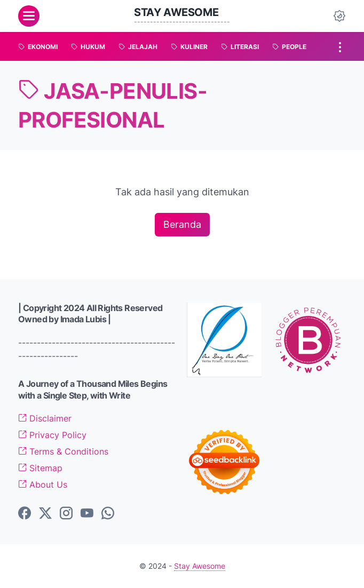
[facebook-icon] (25, 514)
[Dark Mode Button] (339, 16)
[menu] (29, 16)
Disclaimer (45, 418)
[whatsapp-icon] (108, 514)
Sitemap (40, 468)
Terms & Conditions (63, 451)
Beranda (182, 224)
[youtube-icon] (87, 514)
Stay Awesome (176, 12)
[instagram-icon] (66, 514)
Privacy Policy (52, 435)
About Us (43, 484)
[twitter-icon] (45, 514)
